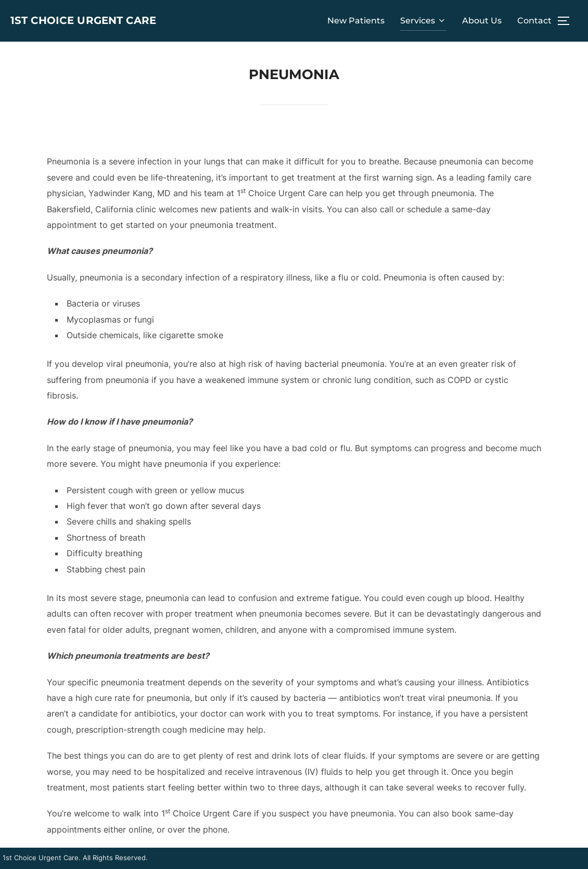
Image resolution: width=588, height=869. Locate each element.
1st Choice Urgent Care (75, 21)
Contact (534, 21)
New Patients (356, 21)
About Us (482, 21)
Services (423, 21)
